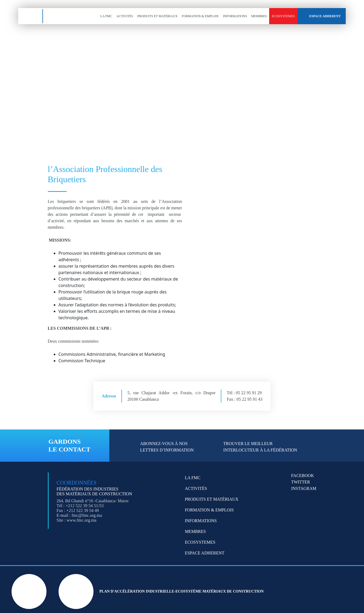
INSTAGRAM (304, 488)
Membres (259, 16)
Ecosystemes (283, 16)
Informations (235, 16)
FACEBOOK (303, 476)
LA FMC (106, 16)
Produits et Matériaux (157, 16)
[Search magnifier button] (76, 114)
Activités (125, 16)
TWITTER (301, 482)
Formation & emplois (200, 16)
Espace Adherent (325, 16)
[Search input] (53, 111)
